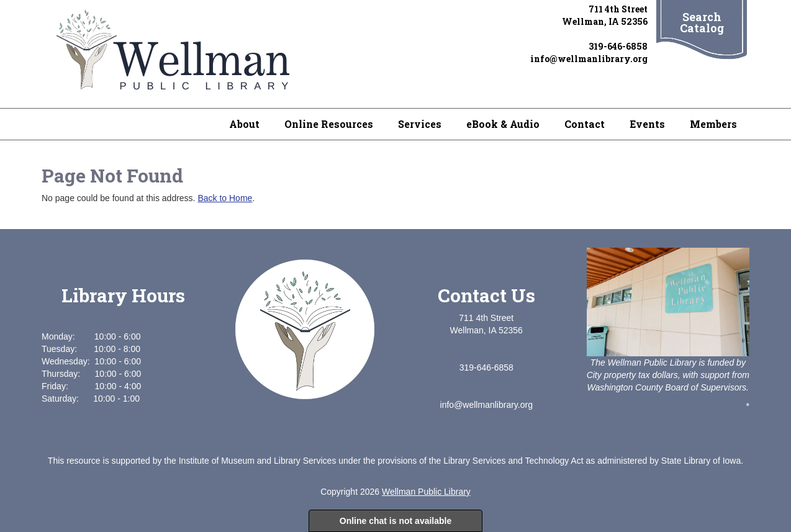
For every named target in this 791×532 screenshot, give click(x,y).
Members (713, 124)
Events (647, 124)
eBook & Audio (503, 124)
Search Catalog (702, 22)
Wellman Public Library (426, 492)
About (244, 124)
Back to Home (225, 198)
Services (420, 124)
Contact (585, 124)
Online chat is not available (396, 521)
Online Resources (329, 124)
